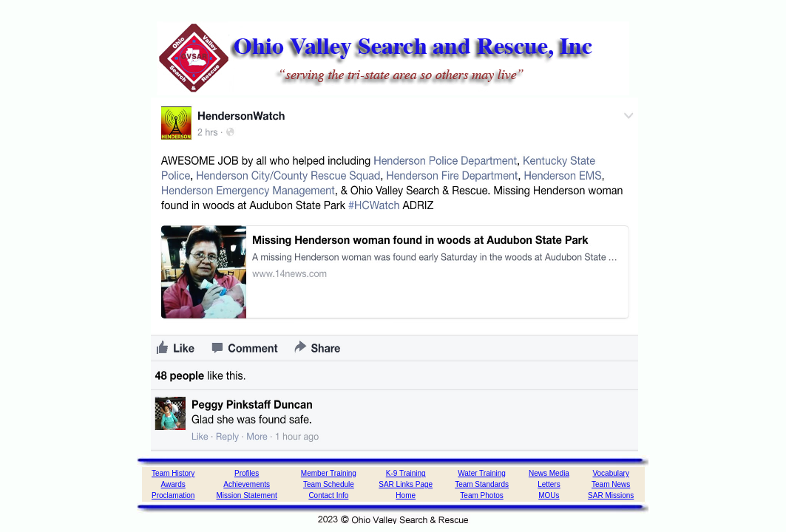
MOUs (549, 495)
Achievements (247, 484)
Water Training (482, 473)
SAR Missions (611, 495)
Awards (173, 484)
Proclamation (173, 495)
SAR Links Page (406, 484)
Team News (611, 484)
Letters (549, 484)
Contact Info (328, 495)
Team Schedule (329, 484)
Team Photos (481, 495)
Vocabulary (610, 473)
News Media (549, 473)
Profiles (247, 473)
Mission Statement (247, 495)
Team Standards (482, 484)
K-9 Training (406, 473)
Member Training (329, 473)
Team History (173, 473)
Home (406, 495)
